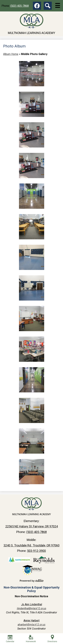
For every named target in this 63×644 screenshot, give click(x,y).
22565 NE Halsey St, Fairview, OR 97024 (32, 526)
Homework (31, 639)
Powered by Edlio (32, 581)
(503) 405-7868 (19, 6)
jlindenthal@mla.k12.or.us (32, 608)
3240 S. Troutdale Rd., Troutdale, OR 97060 (32, 545)
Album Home (11, 54)
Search (48, 6)
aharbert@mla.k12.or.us (32, 625)
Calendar (10, 639)
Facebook (37, 6)
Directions (52, 639)
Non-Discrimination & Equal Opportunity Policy (32, 589)
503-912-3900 (36, 551)
